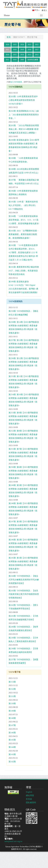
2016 (7, 55)
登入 (45, 10)
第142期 (12, 762)
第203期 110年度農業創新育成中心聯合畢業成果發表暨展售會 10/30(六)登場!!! (23, 100)
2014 (22, 55)
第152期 (12, 689)
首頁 (9, 37)
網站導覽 (30, 795)
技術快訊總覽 (33, 60)
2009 (22, 60)
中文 (36, 10)
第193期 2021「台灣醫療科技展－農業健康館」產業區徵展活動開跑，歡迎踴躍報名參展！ (24, 234)
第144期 (12, 747)
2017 (37, 50)
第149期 (12, 711)
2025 (15, 45)
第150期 (12, 703)
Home (7, 15)
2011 (7, 60)
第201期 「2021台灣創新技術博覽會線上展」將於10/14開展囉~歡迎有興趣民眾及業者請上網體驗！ (24, 129)
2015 (15, 55)
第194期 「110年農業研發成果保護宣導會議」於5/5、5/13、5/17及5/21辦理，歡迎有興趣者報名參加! (24, 220)
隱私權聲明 (31, 803)
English (29, 792)
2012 (37, 55)
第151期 (12, 696)
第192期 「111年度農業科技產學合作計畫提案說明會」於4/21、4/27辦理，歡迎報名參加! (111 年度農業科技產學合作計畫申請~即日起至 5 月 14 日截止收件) (23, 253)
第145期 (12, 740)
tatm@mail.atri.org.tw (13, 841)
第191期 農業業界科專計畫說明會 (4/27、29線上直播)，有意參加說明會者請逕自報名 (24, 271)
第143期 (12, 754)
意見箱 (29, 799)
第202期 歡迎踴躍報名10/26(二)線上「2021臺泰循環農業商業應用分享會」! (24, 115)
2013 (29, 55)
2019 (22, 50)
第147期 (12, 725)
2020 (15, 50)
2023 (29, 45)
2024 (22, 45)
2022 (37, 45)
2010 (15, 60)
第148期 (12, 718)
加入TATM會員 (16, 82)
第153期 (12, 682)
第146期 (12, 733)
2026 (7, 45)
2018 (29, 50)
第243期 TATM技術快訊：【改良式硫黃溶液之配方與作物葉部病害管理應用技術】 (24, 594)
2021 (7, 50)
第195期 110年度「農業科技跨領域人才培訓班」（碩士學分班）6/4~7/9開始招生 (23, 205)
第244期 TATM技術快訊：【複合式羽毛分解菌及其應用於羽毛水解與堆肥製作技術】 (24, 580)
